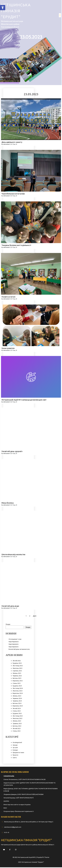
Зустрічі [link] (15, 748)
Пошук (8, 625)
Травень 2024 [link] (17, 702)
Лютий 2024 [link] (17, 709)
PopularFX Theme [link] (43, 858)
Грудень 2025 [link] (17, 664)
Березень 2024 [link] (18, 707)
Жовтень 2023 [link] (17, 719)
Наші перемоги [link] (14, 645)
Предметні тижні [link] (18, 753)
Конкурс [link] (15, 751)
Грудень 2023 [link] (17, 714)
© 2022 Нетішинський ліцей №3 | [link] (25, 858)
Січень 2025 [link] (17, 684)
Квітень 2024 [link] (17, 704)
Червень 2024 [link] (17, 699)
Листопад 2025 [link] (18, 666)
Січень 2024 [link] (17, 712)
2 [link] (30, 617)
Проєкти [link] (15, 756)
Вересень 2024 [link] (18, 694)
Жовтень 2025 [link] (17, 669)
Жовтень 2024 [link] (17, 692)
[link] (3, 8)
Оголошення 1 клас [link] (15, 640)
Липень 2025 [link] (17, 674)
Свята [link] (15, 758)
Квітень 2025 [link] (17, 679)
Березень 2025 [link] (18, 682)
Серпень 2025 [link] (17, 671)
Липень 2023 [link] (17, 722)
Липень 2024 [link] (17, 697)
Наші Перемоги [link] (14, 642)
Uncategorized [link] (17, 743)
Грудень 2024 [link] (17, 687)
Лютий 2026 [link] (17, 661)
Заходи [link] (15, 746)
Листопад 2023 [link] (18, 717)
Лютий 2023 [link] (17, 729)
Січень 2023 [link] (17, 732)
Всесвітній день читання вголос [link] (19, 650)
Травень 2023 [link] (17, 724)
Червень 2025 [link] (17, 677)
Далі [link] (35, 617)
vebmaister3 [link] (7, 145)
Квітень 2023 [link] (17, 727)
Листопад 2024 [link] (18, 689)
